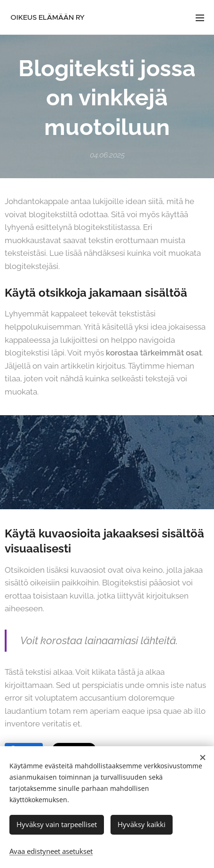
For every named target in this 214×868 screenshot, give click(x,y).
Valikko (200, 18)
